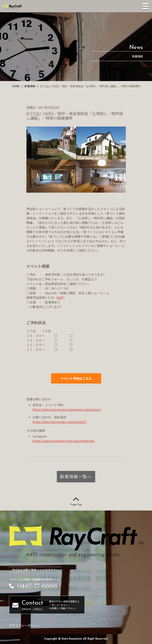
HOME (16, 86)
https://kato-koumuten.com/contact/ (60, 422)
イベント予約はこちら (76, 378)
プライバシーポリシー (24, 625)
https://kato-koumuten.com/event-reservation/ (67, 409)
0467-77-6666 (33, 586)
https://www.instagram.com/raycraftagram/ (64, 441)
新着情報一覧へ (76, 477)
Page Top (76, 502)
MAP (60, 298)
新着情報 (30, 86)
